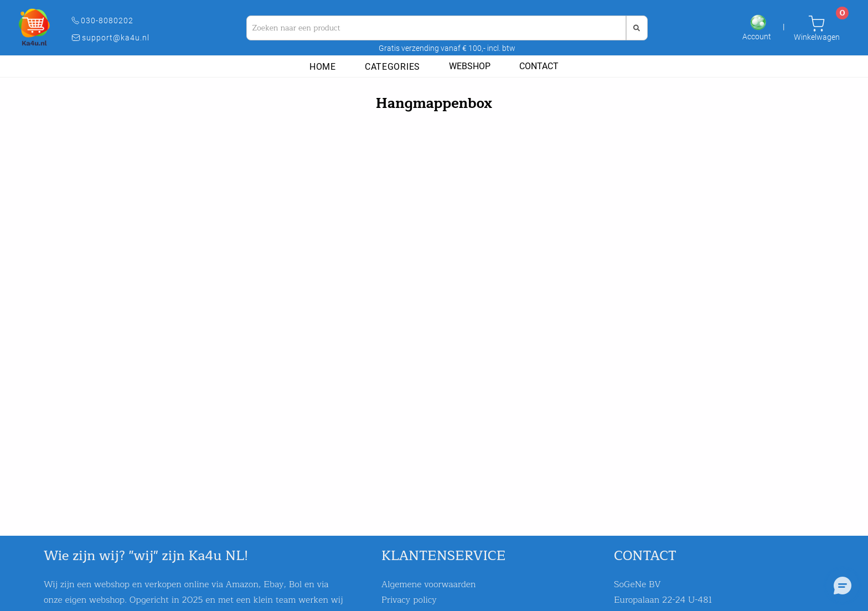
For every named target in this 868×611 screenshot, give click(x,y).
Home (323, 67)
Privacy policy (409, 600)
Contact (539, 66)
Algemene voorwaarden (429, 584)
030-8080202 (110, 20)
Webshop (470, 66)
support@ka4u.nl (119, 38)
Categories (392, 67)
